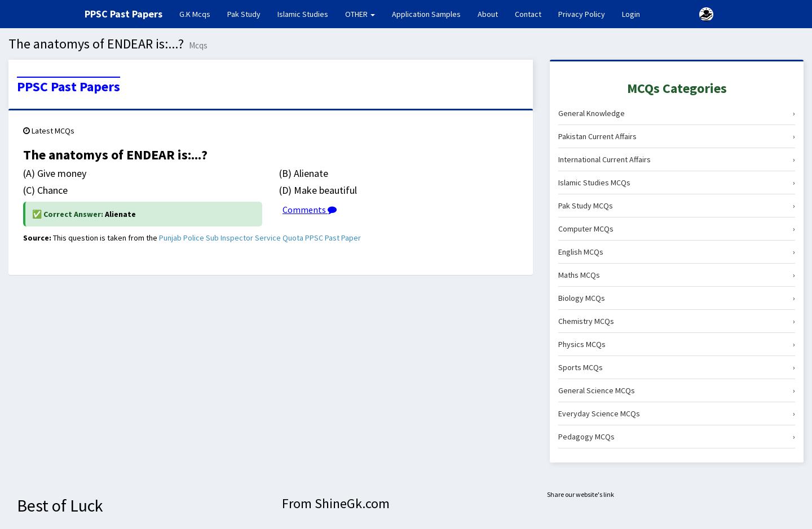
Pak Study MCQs (677, 206)
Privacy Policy (582, 14)
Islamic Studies (303, 14)
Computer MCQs (677, 229)
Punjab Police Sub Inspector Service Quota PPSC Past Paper (260, 238)
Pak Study (244, 14)
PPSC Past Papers (69, 87)
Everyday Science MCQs (677, 414)
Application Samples (426, 14)
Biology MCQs (677, 298)
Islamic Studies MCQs (677, 183)
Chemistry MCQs (677, 321)
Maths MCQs (677, 275)
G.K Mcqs (199, 14)
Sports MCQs (677, 367)
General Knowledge (677, 113)
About (488, 14)
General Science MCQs (677, 390)
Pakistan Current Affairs (677, 136)
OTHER (360, 14)
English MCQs (677, 252)
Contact (528, 14)
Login (631, 14)
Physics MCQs (677, 344)
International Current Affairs (677, 159)
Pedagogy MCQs (677, 437)
